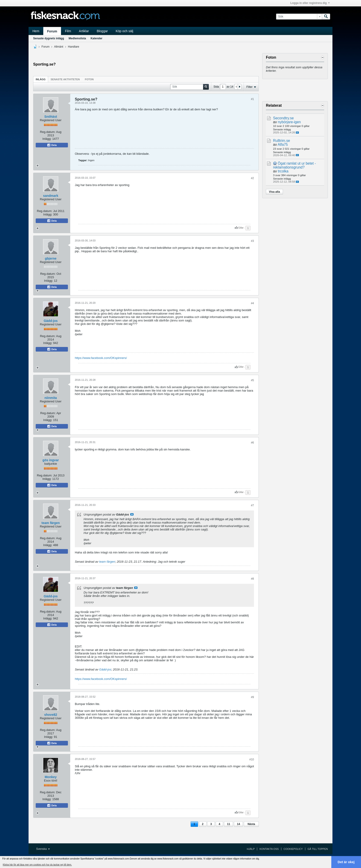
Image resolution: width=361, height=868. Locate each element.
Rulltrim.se (282, 141)
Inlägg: (47, 139)
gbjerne (51, 258)
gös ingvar (51, 460)
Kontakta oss (269, 849)
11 (229, 824)
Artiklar (84, 31)
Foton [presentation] (89, 79)
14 (238, 824)
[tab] (41, 79)
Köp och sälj (124, 31)
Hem (36, 31)
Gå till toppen (318, 849)
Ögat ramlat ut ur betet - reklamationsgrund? (294, 165)
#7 (252, 505)
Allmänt (59, 47)
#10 (252, 759)
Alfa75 (283, 145)
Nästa (251, 824)
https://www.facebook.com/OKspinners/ (101, 358)
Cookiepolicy (293, 849)
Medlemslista (77, 38)
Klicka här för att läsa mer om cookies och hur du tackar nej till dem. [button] (37, 865)
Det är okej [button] (346, 862)
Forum (52, 31)
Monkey (51, 777)
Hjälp (251, 849)
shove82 (51, 715)
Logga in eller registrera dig (310, 3)
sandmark (51, 196)
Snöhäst (51, 117)
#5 (252, 380)
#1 (252, 99)
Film (68, 31)
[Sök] (299, 17)
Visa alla (274, 192)
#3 (252, 241)
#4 (252, 303)
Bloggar (102, 31)
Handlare (74, 47)
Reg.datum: (48, 132)
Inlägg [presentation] (41, 79)
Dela (52, 145)
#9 (252, 697)
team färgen (51, 523)
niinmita (51, 398)
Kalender (96, 38)
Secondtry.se (283, 118)
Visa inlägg (132, 514)
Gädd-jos (51, 321)
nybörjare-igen (289, 122)
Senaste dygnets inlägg (49, 38)
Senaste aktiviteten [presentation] (65, 79)
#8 (252, 579)
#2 (252, 178)
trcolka (283, 171)
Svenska (43, 849)
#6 (252, 443)
